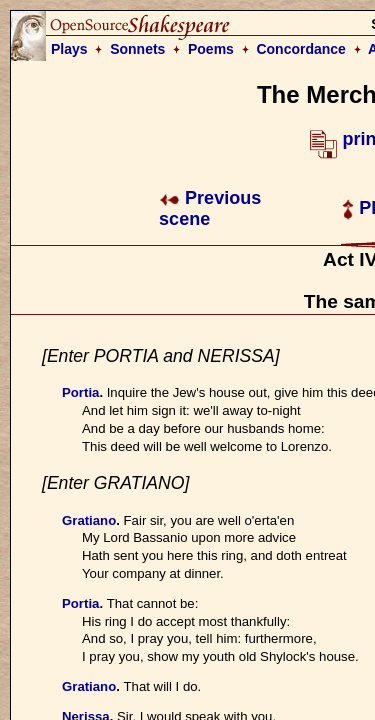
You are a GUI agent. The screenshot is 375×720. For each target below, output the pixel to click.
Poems (211, 49)
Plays (69, 49)
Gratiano (89, 520)
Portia (80, 392)
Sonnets (137, 49)
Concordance (300, 49)
